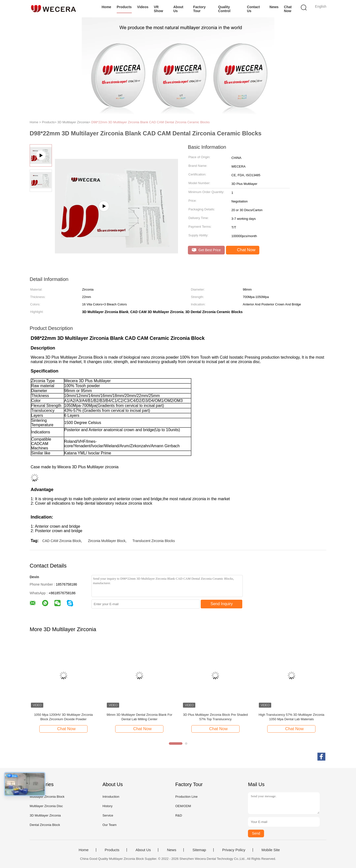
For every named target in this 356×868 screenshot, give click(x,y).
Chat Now (288, 9)
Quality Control (224, 9)
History (107, 806)
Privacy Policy (234, 850)
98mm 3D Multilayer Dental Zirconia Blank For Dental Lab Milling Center (139, 717)
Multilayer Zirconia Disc (46, 806)
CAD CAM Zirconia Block (62, 541)
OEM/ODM (183, 806)
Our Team (109, 825)
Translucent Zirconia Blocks (154, 541)
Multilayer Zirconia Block (47, 797)
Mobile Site (271, 850)
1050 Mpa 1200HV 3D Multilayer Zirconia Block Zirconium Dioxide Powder (64, 717)
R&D (179, 815)
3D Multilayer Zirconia (45, 815)
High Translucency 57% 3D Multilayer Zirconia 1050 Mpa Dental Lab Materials (291, 717)
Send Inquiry (222, 604)
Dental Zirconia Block (45, 825)
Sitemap (199, 850)
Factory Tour (199, 9)
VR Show (158, 9)
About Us (178, 9)
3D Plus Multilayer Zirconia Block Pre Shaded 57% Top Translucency (215, 717)
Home (106, 7)
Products (124, 7)
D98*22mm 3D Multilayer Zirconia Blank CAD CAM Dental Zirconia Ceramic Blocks (150, 122)
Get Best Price (206, 250)
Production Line (186, 797)
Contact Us (253, 9)
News (274, 7)
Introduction (111, 797)
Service (108, 815)
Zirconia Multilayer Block (107, 541)
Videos (143, 7)
